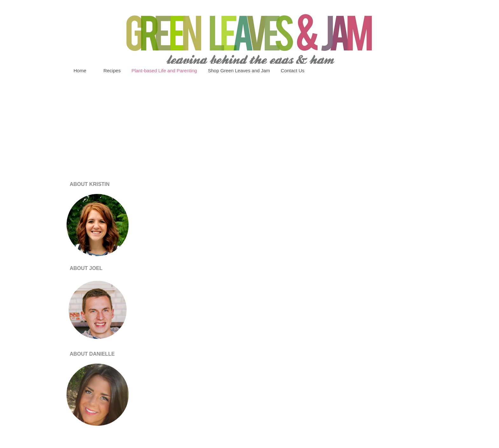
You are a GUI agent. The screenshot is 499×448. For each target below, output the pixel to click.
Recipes (112, 71)
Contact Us (292, 71)
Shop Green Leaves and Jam (239, 71)
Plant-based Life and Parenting (164, 71)
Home (80, 71)
